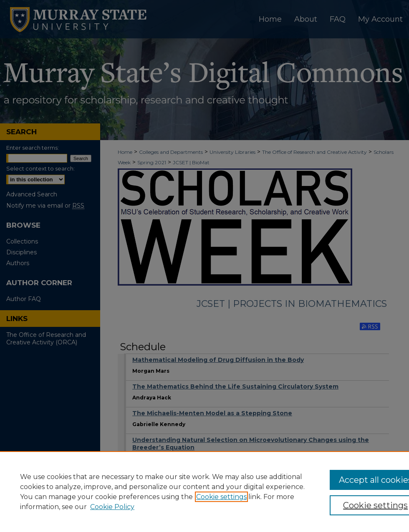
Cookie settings (221, 497)
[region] (204, 492)
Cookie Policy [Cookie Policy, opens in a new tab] (112, 507)
